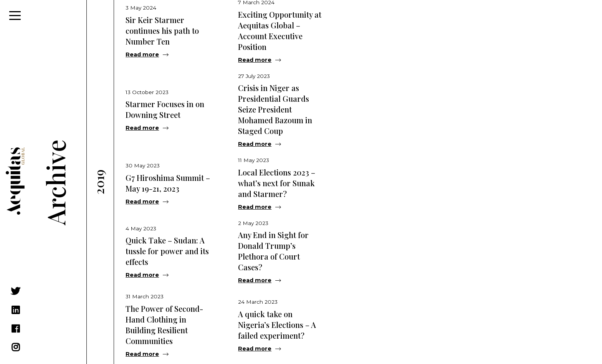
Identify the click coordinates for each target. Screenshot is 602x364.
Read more (142, 55)
